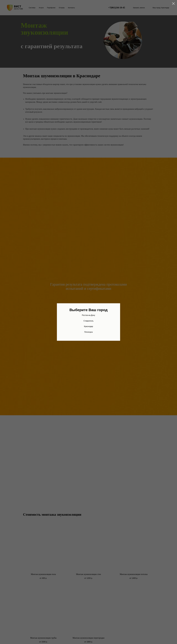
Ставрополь (89, 321)
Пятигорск (89, 332)
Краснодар (88, 326)
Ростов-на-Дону (89, 315)
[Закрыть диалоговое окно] (173, 4)
